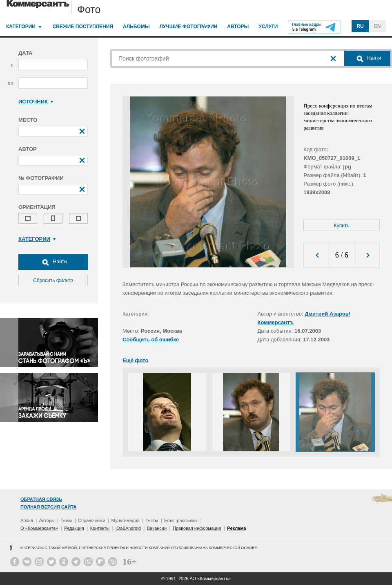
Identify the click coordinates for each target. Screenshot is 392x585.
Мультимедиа (126, 520)
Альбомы (136, 27)
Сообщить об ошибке (151, 340)
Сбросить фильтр (53, 280)
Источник (36, 102)
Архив (27, 520)
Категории (21, 27)
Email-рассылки (180, 520)
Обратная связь (41, 499)
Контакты (100, 528)
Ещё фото (135, 360)
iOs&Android (128, 528)
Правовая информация (197, 528)
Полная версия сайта (48, 507)
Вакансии (157, 528)
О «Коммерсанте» (39, 528)
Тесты (152, 520)
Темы (67, 520)
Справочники (92, 520)
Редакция (74, 528)
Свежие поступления (83, 27)
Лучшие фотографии (188, 27)
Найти (53, 262)
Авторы (238, 27)
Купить (342, 226)
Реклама (236, 528)
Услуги (268, 27)
